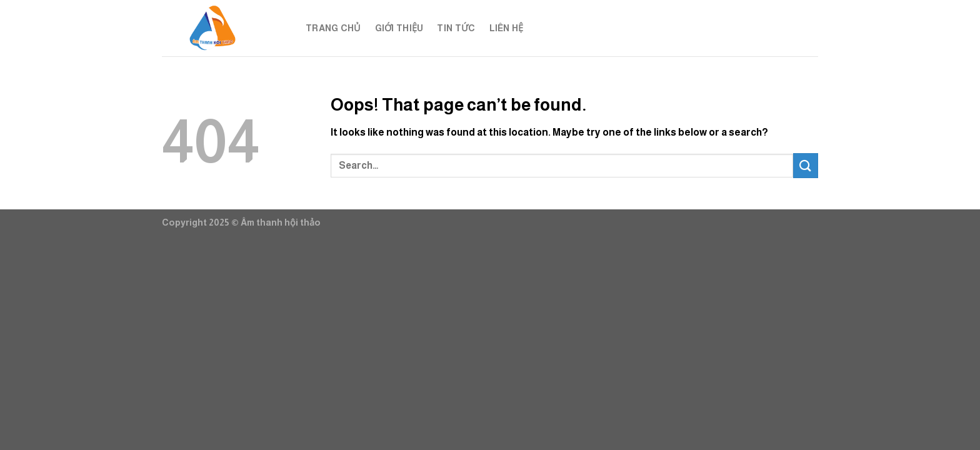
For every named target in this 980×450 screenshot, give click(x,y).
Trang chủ (333, 28)
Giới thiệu (399, 28)
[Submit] (806, 165)
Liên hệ (507, 28)
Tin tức (456, 28)
